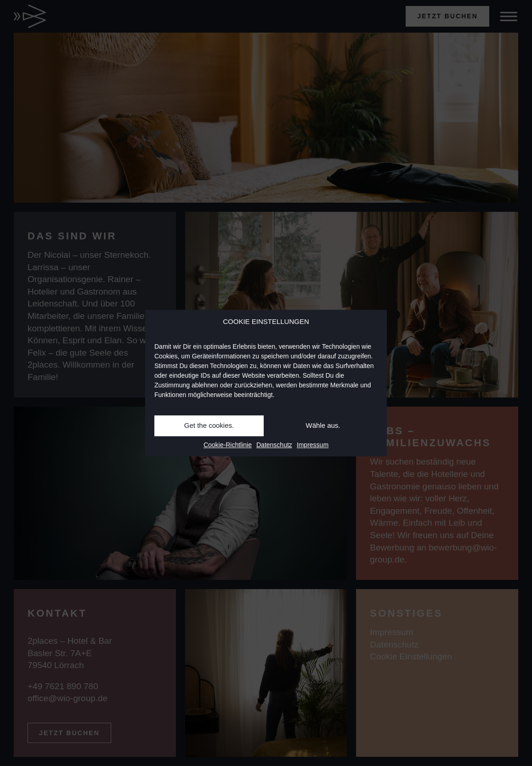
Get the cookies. (209, 425)
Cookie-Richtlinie (228, 445)
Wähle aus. (323, 425)
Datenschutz (274, 445)
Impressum (313, 445)
